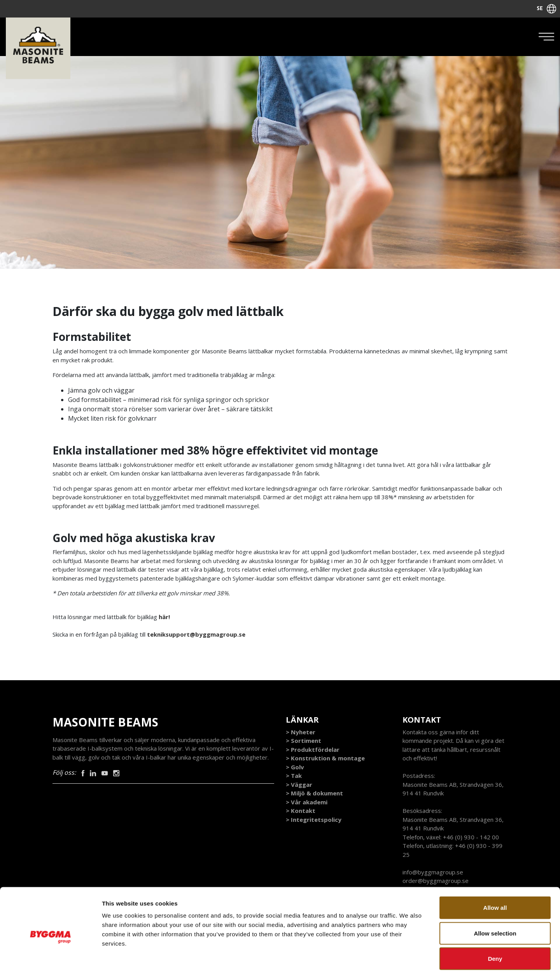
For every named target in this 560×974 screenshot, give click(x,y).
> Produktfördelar (313, 750)
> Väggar (299, 785)
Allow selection (495, 898)
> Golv (295, 767)
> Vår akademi (307, 802)
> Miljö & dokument (314, 793)
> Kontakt (301, 811)
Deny (495, 923)
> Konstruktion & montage (325, 758)
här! (165, 617)
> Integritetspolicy (314, 820)
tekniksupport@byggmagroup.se (197, 635)
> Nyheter (301, 732)
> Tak (294, 776)
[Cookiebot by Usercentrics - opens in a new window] (50, 959)
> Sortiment (304, 741)
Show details (408, 959)
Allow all (495, 872)
